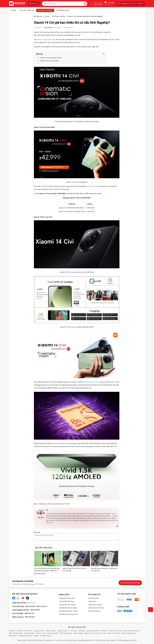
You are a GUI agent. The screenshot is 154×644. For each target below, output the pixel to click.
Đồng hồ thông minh (128, 633)
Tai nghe (36, 636)
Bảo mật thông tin (95, 611)
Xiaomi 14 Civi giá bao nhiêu (46, 39)
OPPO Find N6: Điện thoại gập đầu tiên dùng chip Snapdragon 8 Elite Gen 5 (47, 570)
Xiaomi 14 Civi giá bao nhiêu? (51, 58)
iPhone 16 (104, 631)
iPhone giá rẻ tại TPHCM (131, 631)
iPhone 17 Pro (28, 631)
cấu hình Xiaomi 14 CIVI (91, 382)
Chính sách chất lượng (96, 608)
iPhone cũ (98, 633)
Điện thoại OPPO (53, 633)
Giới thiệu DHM (94, 598)
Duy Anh (38, 28)
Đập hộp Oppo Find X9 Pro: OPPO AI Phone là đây (75, 570)
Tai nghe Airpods (46, 636)
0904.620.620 (35, 610)
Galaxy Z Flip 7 (51, 631)
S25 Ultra (74, 631)
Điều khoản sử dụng (95, 605)
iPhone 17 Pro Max (15, 631)
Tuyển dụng (92, 601)
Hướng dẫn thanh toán (67, 598)
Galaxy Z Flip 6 (41, 633)
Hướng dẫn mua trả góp (67, 605)
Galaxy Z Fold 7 (39, 631)
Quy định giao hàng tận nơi (68, 614)
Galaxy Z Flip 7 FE (63, 631)
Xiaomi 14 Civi (92, 186)
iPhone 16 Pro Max (115, 631)
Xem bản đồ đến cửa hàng (130, 583)
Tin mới (13, 10)
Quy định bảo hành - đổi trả (68, 611)
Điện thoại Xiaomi (66, 633)
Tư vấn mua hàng (63, 10)
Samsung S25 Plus (93, 631)
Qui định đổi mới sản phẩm (68, 608)
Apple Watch (13, 636)
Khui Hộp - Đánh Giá (27, 10)
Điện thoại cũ (89, 633)
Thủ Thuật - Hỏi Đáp (45, 10)
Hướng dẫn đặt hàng (66, 601)
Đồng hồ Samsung (25, 636)
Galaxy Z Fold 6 (29, 633)
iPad (104, 633)
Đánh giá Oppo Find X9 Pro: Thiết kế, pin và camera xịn (104, 570)
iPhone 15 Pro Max (114, 633)
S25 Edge (82, 631)
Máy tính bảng (78, 633)
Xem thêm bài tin (40, 574)
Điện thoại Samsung (16, 633)
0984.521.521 (29, 613)
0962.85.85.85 (30, 606)
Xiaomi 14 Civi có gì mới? (50, 61)
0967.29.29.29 (42, 606)
